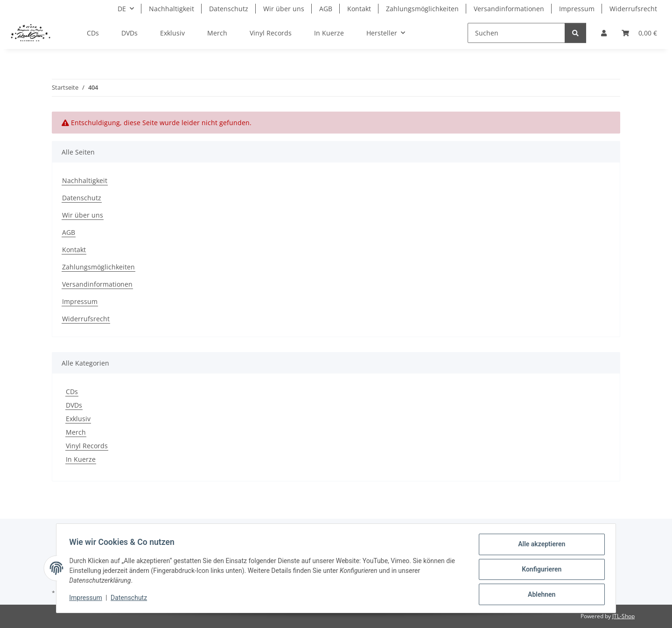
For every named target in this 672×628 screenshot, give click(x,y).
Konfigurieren (539, 571)
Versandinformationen (509, 9)
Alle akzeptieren (539, 546)
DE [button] (122, 9)
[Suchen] (516, 33)
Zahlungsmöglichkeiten (422, 9)
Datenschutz (131, 599)
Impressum (88, 599)
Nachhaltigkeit (171, 9)
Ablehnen (539, 595)
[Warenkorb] (639, 33)
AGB (326, 9)
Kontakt (359, 9)
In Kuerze (81, 459)
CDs (72, 392)
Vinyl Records (87, 446)
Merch (76, 432)
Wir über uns (284, 9)
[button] (604, 33)
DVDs (74, 405)
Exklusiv (78, 419)
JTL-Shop (623, 616)
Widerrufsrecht (633, 9)
